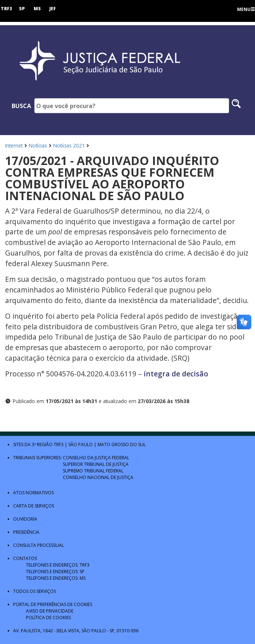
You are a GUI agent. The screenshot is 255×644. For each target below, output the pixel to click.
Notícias (38, 145)
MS (37, 9)
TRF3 (6, 9)
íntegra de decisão (175, 374)
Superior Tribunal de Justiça (96, 464)
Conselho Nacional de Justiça (98, 477)
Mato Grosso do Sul (122, 444)
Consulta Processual (39, 545)
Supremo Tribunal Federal (93, 471)
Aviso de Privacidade (50, 611)
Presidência (26, 532)
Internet (14, 145)
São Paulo (81, 444)
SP (22, 9)
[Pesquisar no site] (236, 106)
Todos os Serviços (35, 591)
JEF (53, 9)
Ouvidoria (25, 519)
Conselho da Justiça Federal (96, 458)
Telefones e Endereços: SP (55, 572)
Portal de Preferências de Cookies (53, 604)
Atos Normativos (33, 493)
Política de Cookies (48, 618)
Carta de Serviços (34, 506)
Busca (21, 106)
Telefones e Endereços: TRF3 (58, 565)
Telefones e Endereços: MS (56, 578)
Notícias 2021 (69, 145)
